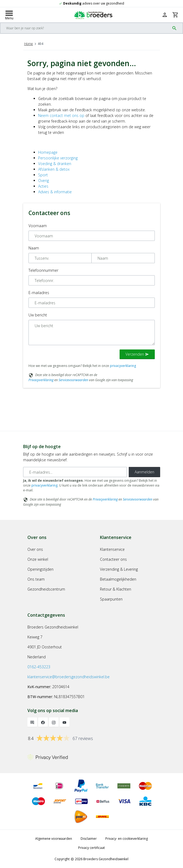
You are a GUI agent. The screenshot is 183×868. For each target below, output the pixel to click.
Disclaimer (89, 839)
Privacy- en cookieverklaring (127, 839)
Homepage (48, 152)
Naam (34, 248)
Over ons (35, 549)
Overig (44, 181)
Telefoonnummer (43, 270)
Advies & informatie (55, 192)
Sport (43, 175)
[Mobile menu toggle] (9, 15)
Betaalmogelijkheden (118, 579)
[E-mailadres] (75, 472)
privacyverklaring (123, 366)
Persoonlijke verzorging (58, 158)
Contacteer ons (113, 559)
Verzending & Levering (119, 569)
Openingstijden (40, 569)
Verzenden (137, 354)
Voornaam (38, 226)
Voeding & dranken (55, 164)
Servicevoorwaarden (73, 380)
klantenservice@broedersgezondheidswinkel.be (69, 677)
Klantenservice (112, 549)
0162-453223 (39, 667)
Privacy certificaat (91, 848)
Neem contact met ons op (61, 115)
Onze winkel (38, 559)
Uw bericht (38, 315)
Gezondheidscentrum (46, 589)
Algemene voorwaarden (54, 839)
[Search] (85, 28)
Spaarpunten (111, 599)
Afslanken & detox (54, 169)
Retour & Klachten (116, 589)
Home (29, 44)
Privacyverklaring (41, 380)
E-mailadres (39, 293)
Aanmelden (144, 472)
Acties (43, 186)
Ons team (36, 579)
